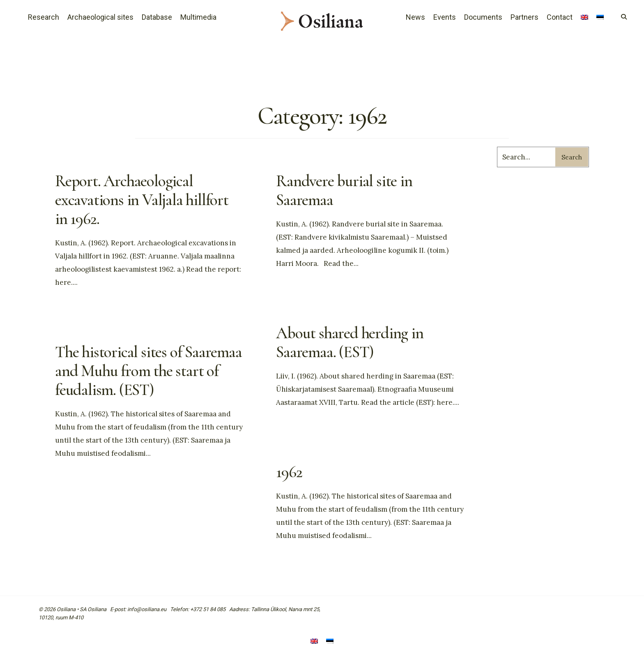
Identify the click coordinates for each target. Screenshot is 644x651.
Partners (524, 17)
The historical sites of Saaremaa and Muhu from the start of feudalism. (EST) (148, 371)
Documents (483, 17)
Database (157, 17)
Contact (560, 17)
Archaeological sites (100, 17)
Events (445, 17)
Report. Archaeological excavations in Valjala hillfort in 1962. (142, 200)
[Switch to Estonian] (600, 18)
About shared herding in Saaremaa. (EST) (350, 342)
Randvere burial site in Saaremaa (344, 190)
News (415, 17)
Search (572, 157)
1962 (289, 472)
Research (44, 17)
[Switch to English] (314, 642)
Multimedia (198, 17)
